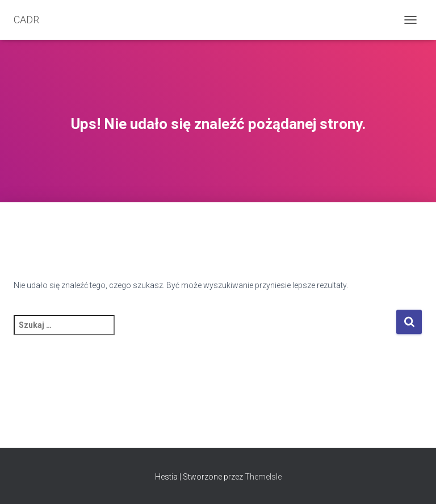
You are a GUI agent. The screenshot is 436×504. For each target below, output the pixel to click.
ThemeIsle (263, 477)
